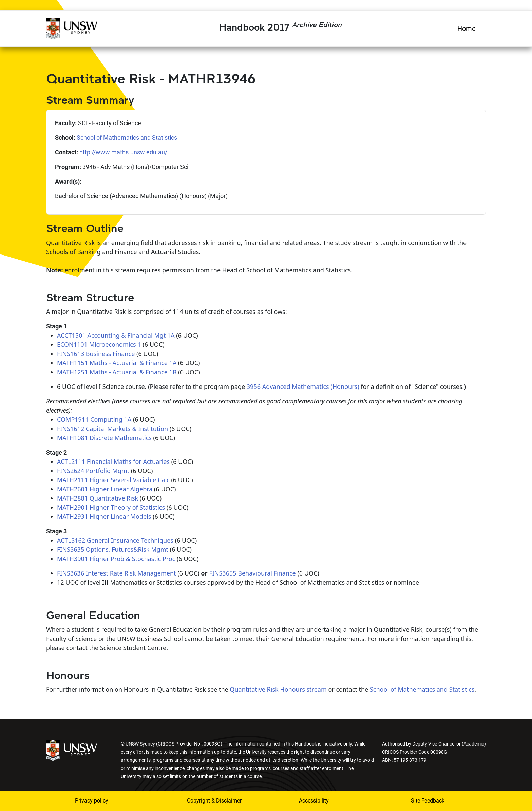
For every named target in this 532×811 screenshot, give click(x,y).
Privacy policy (92, 801)
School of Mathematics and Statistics (127, 138)
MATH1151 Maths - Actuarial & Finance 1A (117, 363)
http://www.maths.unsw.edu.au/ (123, 152)
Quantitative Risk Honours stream (278, 689)
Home (467, 29)
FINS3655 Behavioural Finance (252, 573)
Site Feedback (428, 801)
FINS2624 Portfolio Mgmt (93, 471)
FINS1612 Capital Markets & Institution (112, 429)
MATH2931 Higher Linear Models (104, 516)
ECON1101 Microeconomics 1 (99, 344)
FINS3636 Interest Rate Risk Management (117, 573)
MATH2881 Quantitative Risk (98, 498)
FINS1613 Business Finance (96, 354)
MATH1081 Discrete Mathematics (104, 438)
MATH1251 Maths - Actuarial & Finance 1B (117, 372)
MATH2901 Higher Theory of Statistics (111, 507)
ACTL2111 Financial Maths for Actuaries (113, 461)
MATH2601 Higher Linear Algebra (105, 489)
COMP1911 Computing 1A (94, 419)
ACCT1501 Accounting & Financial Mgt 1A (116, 335)
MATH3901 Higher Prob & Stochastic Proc (116, 559)
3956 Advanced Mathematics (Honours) (303, 386)
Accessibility (314, 801)
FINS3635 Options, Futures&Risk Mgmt (113, 549)
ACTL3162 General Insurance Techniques (115, 540)
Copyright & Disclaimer (214, 801)
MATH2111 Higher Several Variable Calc (113, 480)
